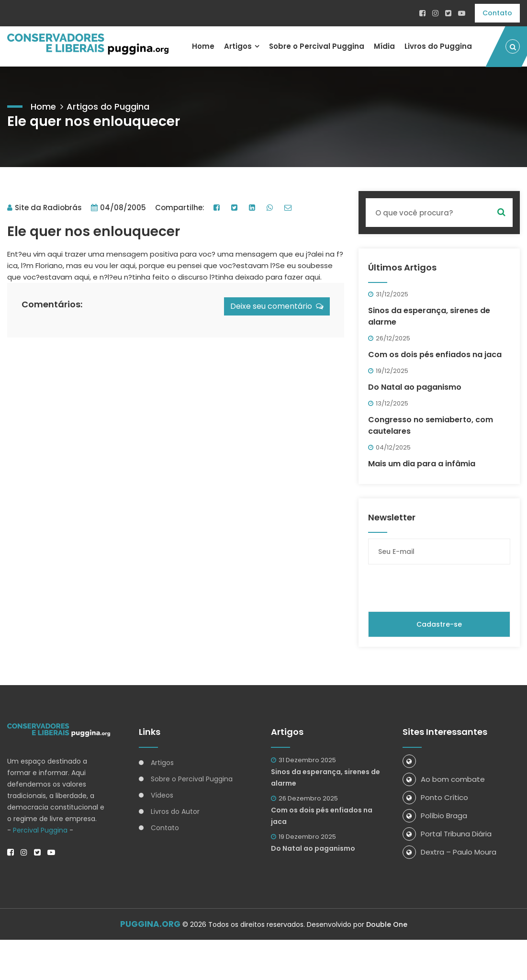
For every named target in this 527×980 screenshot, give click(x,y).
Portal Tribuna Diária (447, 834)
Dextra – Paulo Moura (449, 852)
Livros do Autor (175, 811)
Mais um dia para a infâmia (422, 464)
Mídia (384, 46)
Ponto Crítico (435, 797)
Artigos (237, 46)
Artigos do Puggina (108, 107)
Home (203, 46)
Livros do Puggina (438, 46)
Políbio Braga (435, 816)
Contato (497, 13)
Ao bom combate (444, 779)
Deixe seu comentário (277, 306)
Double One (387, 924)
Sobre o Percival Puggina (316, 46)
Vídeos (162, 795)
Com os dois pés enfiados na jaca (435, 355)
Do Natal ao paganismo (415, 387)
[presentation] (441, 588)
